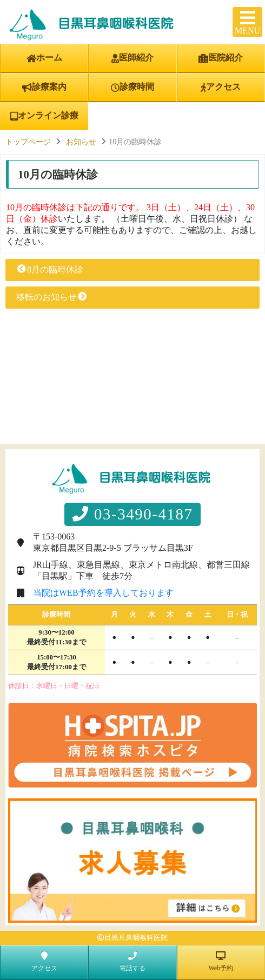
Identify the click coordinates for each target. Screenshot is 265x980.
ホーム (44, 58)
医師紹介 (132, 58)
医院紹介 (221, 58)
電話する (132, 961)
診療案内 (44, 87)
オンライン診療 (44, 116)
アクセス (221, 87)
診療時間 (132, 87)
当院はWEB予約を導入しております (103, 593)
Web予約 (221, 961)
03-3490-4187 (133, 514)
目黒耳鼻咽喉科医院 (136, 938)
